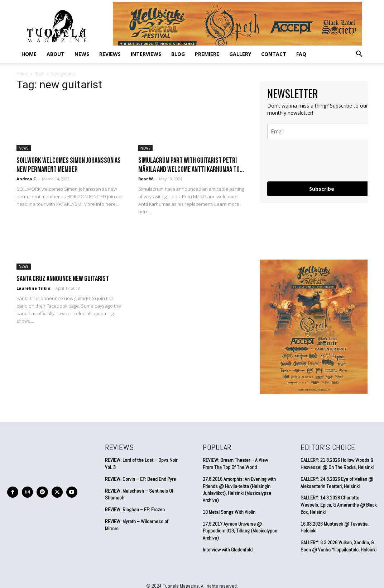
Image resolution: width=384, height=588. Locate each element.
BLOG (178, 54)
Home (29, 54)
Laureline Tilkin (33, 288)
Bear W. (146, 179)
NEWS (82, 54)
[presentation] (322, 160)
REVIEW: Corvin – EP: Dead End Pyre (140, 479)
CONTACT (274, 54)
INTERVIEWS (146, 54)
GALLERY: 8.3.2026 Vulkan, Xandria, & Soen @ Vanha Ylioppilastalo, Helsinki (339, 545)
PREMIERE (207, 54)
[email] (322, 131)
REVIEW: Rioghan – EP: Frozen (135, 509)
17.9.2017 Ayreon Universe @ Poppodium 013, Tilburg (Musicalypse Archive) (240, 530)
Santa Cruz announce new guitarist (63, 279)
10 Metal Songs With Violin (229, 512)
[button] (359, 54)
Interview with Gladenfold (228, 549)
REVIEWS (110, 54)
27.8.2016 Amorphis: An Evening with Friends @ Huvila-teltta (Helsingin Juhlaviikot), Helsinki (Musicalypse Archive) (239, 489)
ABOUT (56, 54)
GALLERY (240, 54)
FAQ (301, 54)
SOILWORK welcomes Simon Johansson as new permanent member (69, 165)
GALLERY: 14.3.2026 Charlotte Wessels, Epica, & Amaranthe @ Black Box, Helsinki (339, 504)
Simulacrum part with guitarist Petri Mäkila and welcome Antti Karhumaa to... (191, 165)
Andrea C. (27, 179)
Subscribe (322, 189)
